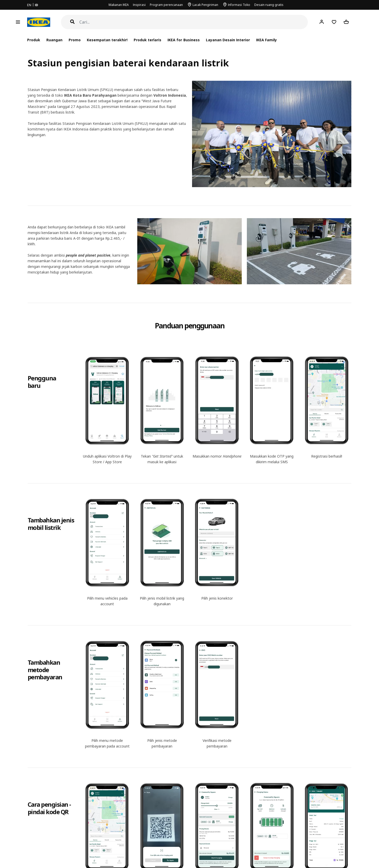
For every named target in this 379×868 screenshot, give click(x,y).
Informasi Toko (239, 5)
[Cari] (194, 22)
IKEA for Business (183, 40)
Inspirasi (139, 5)
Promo (75, 40)
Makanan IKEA (119, 5)
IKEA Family (266, 40)
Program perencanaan (166, 5)
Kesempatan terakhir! (107, 40)
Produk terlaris (148, 40)
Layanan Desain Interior (228, 40)
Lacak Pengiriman (205, 5)
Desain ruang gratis (269, 5)
